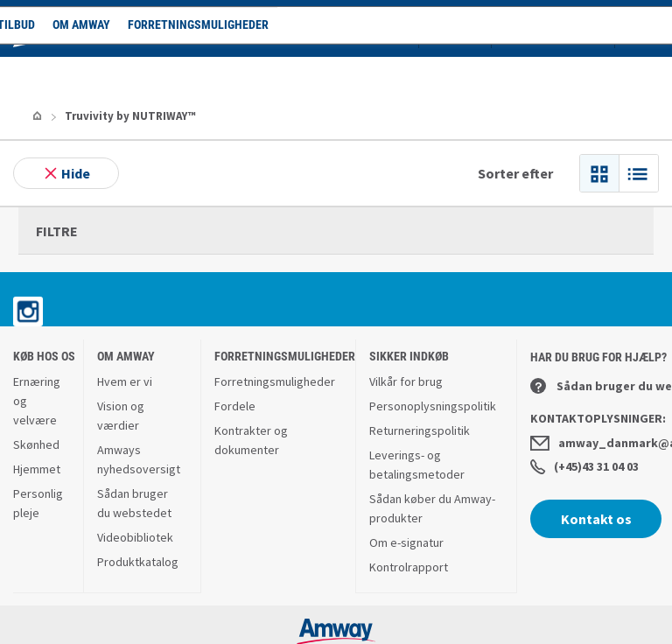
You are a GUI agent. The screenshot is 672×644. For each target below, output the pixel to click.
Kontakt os (596, 466)
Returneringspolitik (420, 378)
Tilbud (123, 74)
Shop (52, 74)
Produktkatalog (138, 509)
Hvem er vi (125, 329)
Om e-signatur (406, 490)
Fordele (235, 353)
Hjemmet (37, 416)
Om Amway (188, 74)
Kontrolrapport (409, 514)
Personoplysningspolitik (433, 353)
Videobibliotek (135, 485)
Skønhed (36, 392)
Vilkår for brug (406, 329)
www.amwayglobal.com (336, 621)
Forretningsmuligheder (305, 74)
